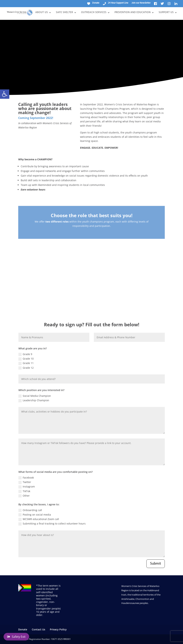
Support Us (166, 13)
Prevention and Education (133, 13)
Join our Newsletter (141, 3)
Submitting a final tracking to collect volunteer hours (52, 524)
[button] (5, 94)
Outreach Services (94, 13)
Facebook (26, 478)
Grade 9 (25, 354)
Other (24, 496)
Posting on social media (35, 515)
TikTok (24, 491)
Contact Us (39, 629)
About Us (42, 13)
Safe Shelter (65, 13)
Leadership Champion (34, 400)
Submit (156, 564)
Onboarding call (30, 510)
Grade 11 (26, 363)
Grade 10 (26, 359)
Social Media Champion (35, 396)
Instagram (27, 487)
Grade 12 (26, 368)
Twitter (25, 482)
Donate (23, 629)
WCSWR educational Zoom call (39, 519)
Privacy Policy (58, 629)
